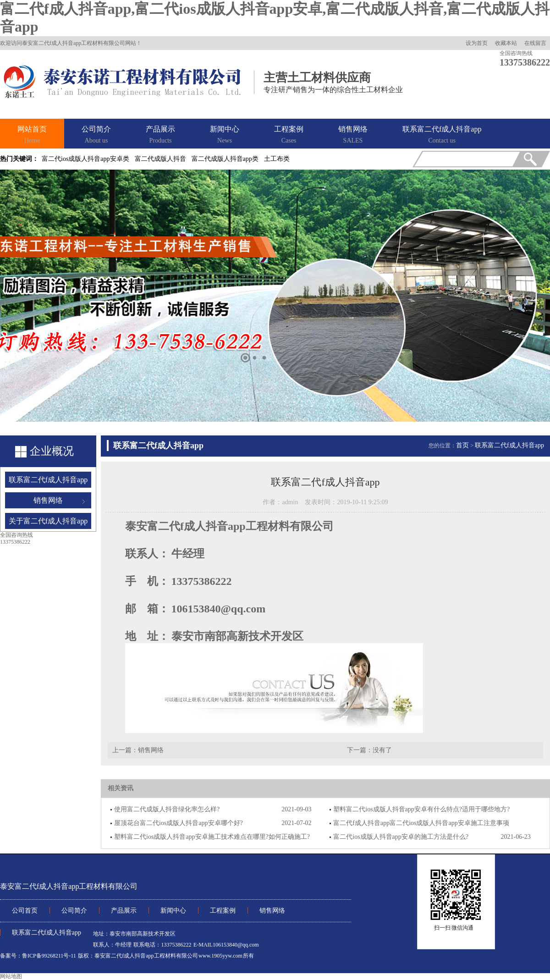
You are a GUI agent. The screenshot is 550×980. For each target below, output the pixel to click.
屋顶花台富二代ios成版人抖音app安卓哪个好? (179, 823)
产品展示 (160, 135)
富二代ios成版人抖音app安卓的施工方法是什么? (401, 837)
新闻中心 (225, 135)
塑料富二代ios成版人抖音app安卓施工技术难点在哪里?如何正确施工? (212, 837)
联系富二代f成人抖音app (442, 135)
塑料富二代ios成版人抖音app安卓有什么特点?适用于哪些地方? (421, 809)
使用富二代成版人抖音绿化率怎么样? (167, 809)
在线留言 (535, 43)
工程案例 (289, 135)
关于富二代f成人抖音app (48, 521)
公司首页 (25, 911)
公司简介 (96, 135)
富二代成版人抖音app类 (225, 159)
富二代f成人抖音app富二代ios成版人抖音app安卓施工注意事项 (421, 823)
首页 (462, 445)
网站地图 (11, 976)
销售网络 (353, 135)
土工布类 (277, 159)
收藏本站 (506, 43)
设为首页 (477, 43)
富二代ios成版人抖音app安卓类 (85, 159)
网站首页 (32, 135)
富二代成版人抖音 (160, 159)
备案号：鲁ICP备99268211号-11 (38, 956)
